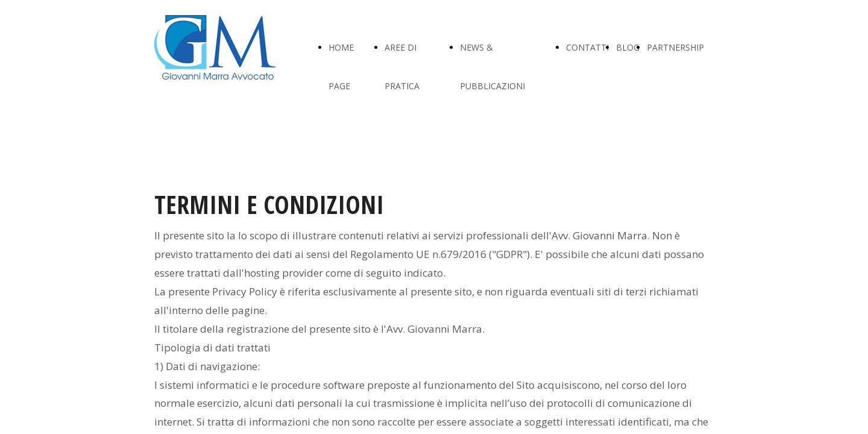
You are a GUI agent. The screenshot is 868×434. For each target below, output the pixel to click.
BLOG (628, 47)
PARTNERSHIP (675, 47)
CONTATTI (587, 47)
